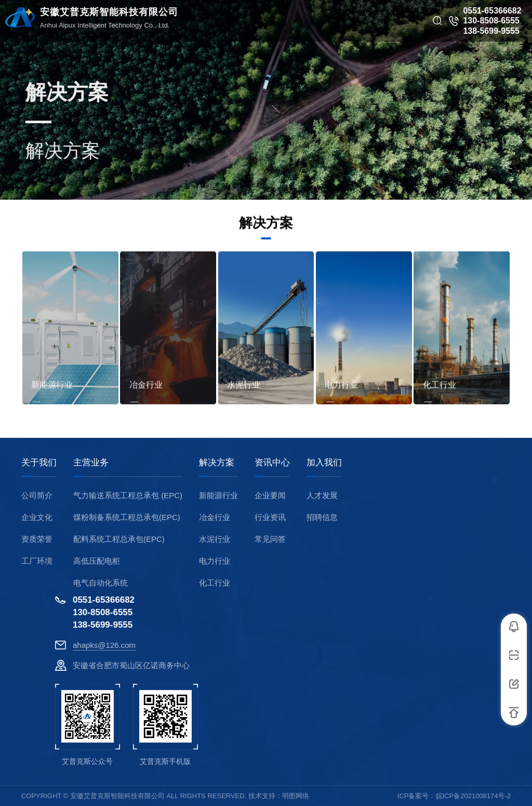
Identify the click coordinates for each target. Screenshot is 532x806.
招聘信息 (322, 517)
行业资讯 (270, 517)
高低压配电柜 (97, 561)
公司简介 (37, 495)
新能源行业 (218, 495)
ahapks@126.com (104, 645)
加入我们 (324, 463)
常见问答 (270, 539)
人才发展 (322, 495)
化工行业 (215, 583)
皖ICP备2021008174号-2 (474, 796)
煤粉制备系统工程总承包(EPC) (127, 517)
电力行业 (215, 561)
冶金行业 (215, 517)
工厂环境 (37, 561)
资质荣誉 (37, 539)
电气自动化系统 (101, 583)
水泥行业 (215, 539)
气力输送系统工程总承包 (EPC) (128, 495)
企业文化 (37, 517)
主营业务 (91, 463)
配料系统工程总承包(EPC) (119, 539)
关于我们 (39, 463)
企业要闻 (270, 495)
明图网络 (296, 796)
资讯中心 (272, 463)
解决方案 (217, 463)
